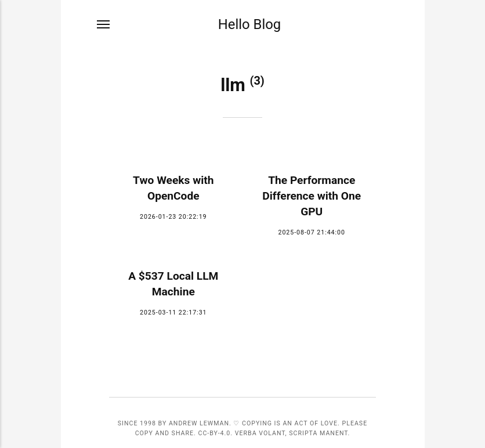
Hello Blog (249, 24)
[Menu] (104, 24)
